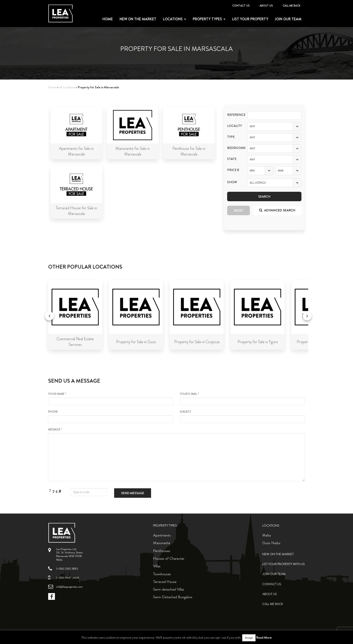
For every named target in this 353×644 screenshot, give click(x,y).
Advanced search (277, 210)
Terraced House (165, 582)
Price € (233, 170)
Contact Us (241, 6)
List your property (250, 19)
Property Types (165, 526)
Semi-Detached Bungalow (173, 597)
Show (232, 182)
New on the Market (138, 19)
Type (231, 137)
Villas (157, 566)
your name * (111, 399)
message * (176, 454)
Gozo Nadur (271, 543)
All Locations (67, 87)
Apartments (162, 535)
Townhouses (162, 574)
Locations (173, 19)
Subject (242, 416)
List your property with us (284, 564)
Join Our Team (288, 19)
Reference (234, 115)
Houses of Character (169, 558)
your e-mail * (242, 399)
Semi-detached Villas (169, 589)
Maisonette (162, 543)
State (232, 159)
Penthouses (162, 551)
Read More (264, 637)
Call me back (292, 6)
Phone (111, 416)
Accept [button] (249, 638)
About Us (266, 6)
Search (264, 196)
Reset (239, 210)
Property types (207, 19)
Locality (234, 126)
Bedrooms (234, 148)
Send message (133, 493)
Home (108, 19)
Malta (267, 535)
